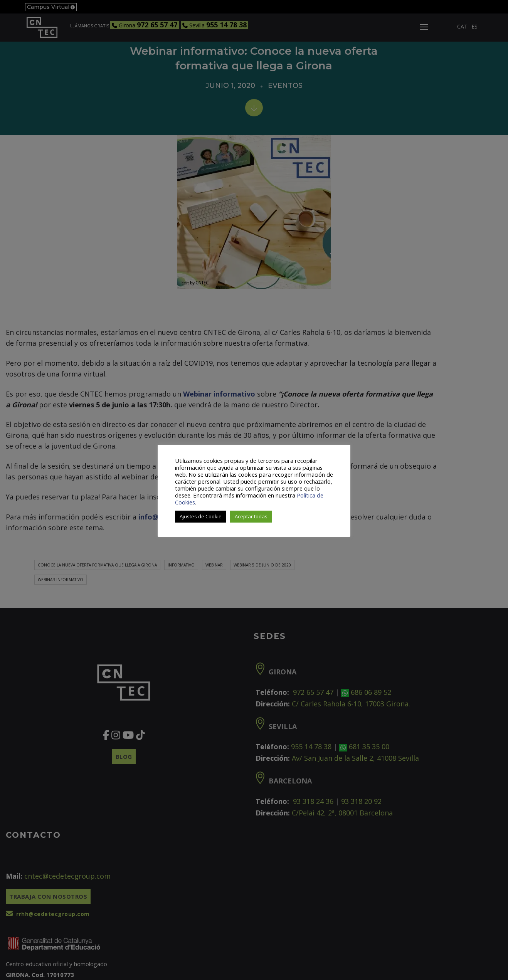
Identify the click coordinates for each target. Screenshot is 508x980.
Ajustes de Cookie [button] (201, 516)
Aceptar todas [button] (251, 516)
